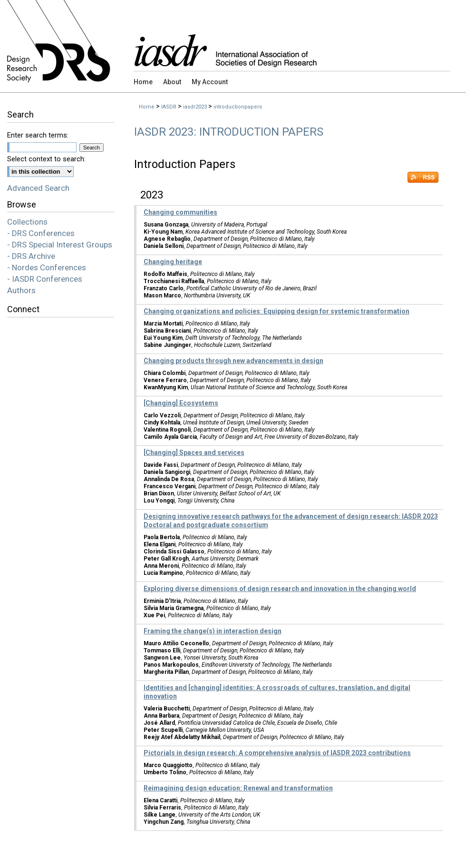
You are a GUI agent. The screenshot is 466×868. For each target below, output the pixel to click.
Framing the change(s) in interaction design (213, 631)
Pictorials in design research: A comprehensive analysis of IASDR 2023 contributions (277, 753)
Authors (21, 290)
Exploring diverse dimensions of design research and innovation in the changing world (280, 589)
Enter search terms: (38, 135)
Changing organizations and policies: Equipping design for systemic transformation (277, 311)
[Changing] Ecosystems (181, 403)
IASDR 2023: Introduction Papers (229, 132)
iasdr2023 (195, 107)
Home (147, 107)
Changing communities (180, 212)
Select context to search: (46, 159)
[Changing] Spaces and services (194, 453)
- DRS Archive (31, 256)
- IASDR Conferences (45, 279)
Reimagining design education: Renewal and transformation (238, 788)
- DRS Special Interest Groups (60, 245)
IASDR (169, 107)
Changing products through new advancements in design (233, 361)
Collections (27, 222)
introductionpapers (238, 107)
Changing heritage (173, 262)
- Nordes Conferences (47, 267)
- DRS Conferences (41, 233)
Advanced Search (38, 188)
